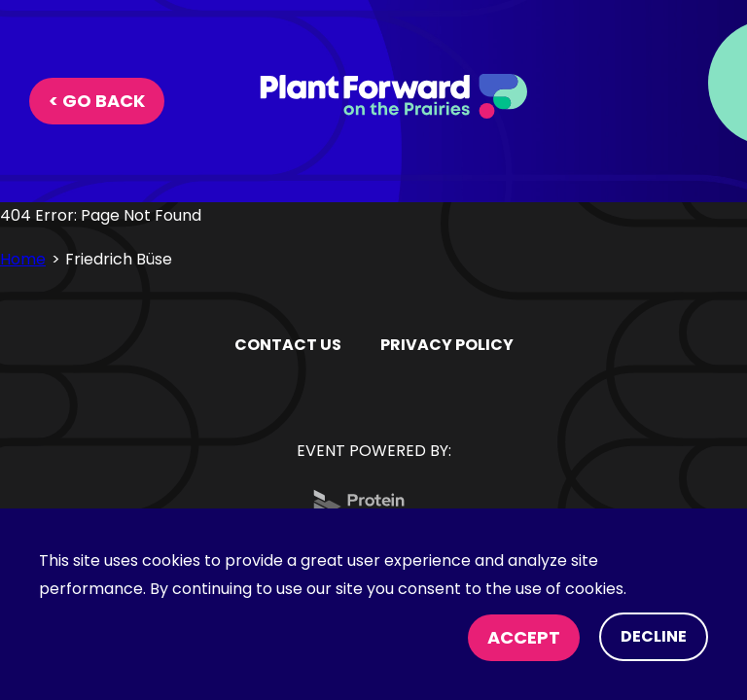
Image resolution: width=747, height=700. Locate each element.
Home (23, 259)
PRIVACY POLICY (447, 345)
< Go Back (97, 101)
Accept (524, 637)
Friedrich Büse (119, 259)
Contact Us (288, 345)
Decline (654, 636)
